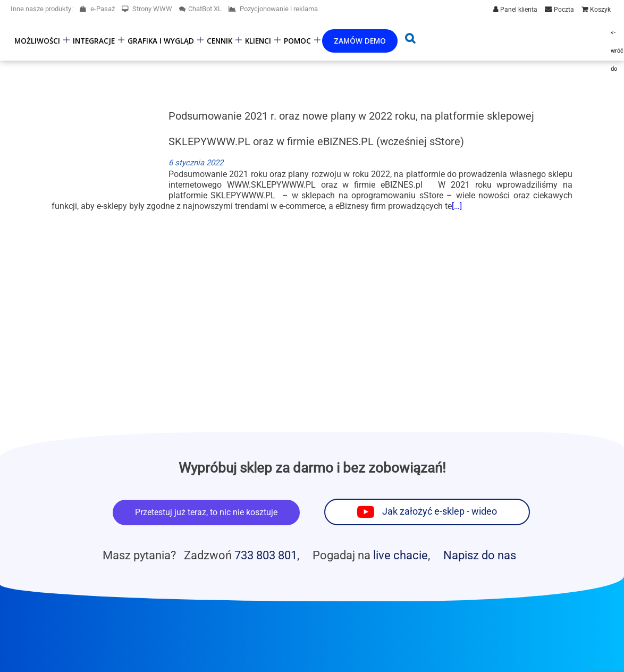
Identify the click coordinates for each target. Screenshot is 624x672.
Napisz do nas (480, 555)
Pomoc (297, 41)
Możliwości (37, 41)
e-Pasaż (97, 9)
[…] (457, 206)
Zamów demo (360, 41)
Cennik (220, 41)
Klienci (258, 41)
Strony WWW (147, 9)
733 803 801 (266, 555)
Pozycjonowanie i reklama (273, 9)
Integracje (94, 41)
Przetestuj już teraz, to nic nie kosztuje (206, 512)
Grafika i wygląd (161, 41)
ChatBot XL (200, 9)
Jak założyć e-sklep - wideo (440, 511)
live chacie (400, 555)
